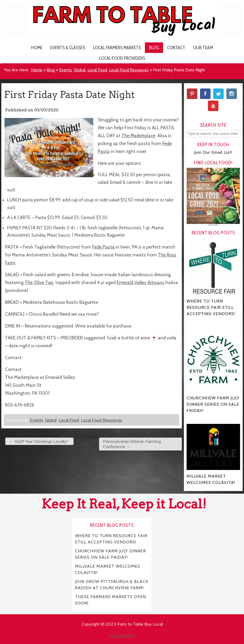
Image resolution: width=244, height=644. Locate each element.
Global (80, 70)
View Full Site (122, 636)
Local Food (97, 70)
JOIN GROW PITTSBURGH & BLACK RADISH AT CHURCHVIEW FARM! (111, 585)
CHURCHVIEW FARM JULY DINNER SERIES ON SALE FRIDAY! (110, 554)
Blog (154, 48)
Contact (176, 48)
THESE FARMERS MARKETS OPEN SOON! (110, 600)
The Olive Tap (39, 282)
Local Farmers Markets (117, 48)
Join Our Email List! (213, 152)
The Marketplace (138, 135)
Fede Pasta (103, 247)
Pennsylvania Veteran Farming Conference (132, 444)
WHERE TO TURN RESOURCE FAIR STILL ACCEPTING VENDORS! (111, 539)
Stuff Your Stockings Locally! (38, 441)
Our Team (203, 48)
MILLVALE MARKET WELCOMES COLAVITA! (108, 569)
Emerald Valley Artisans (140, 282)
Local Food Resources (129, 70)
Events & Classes (68, 48)
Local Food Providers (122, 58)
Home (37, 48)
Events (66, 70)
